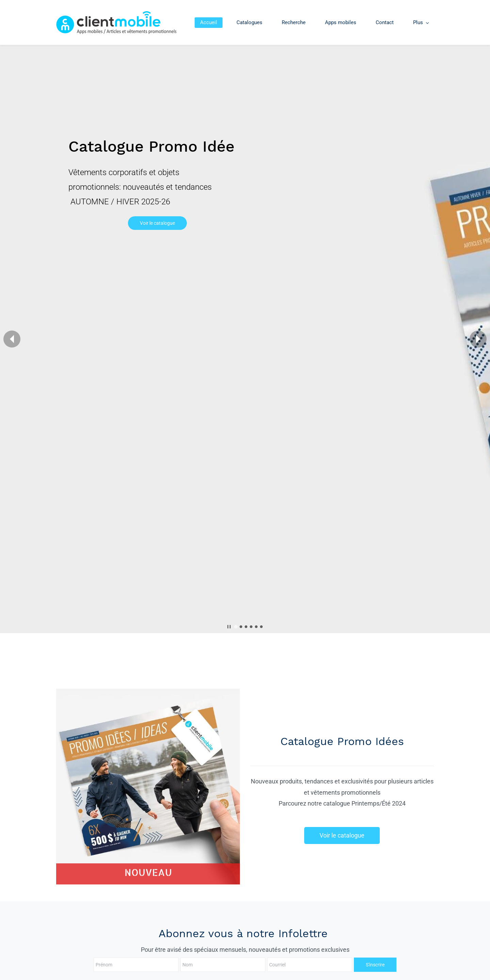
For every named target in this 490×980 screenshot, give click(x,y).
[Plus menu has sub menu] (421, 23)
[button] (12, 339)
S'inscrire (334, 965)
